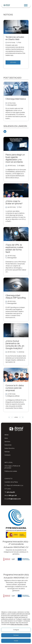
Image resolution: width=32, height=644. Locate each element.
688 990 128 (13, 495)
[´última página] (23, 417)
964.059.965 (11, 492)
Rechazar (16, 635)
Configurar (16, 630)
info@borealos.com (15, 499)
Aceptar (16, 641)
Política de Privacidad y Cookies (19, 624)
